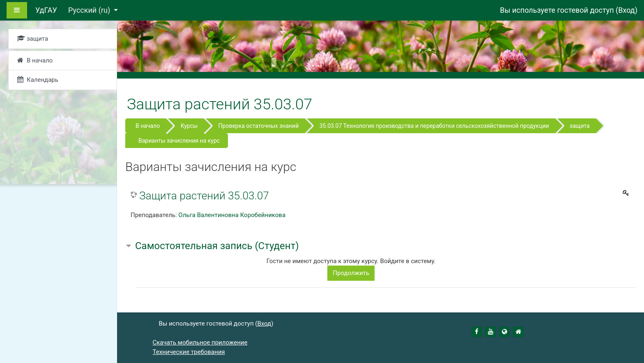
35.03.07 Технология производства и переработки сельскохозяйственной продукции (434, 126)
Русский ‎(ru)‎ (90, 10)
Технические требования (189, 352)
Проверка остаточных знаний (259, 126)
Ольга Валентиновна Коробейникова (232, 215)
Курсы (189, 126)
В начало (148, 126)
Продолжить (351, 273)
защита (580, 126)
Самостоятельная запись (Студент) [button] (217, 246)
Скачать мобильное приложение (200, 342)
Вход (626, 10)
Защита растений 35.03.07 (204, 196)
